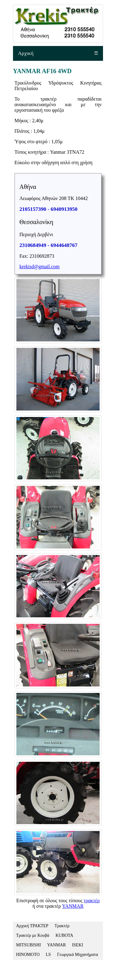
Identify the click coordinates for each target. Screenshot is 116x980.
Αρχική (26, 53)
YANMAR (73, 906)
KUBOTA (64, 935)
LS (48, 955)
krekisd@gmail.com (40, 267)
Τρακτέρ (62, 926)
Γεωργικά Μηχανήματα (77, 955)
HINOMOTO (28, 955)
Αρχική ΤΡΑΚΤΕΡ (32, 926)
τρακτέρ (92, 901)
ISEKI (78, 945)
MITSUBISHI (28, 945)
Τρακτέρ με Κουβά (33, 935)
